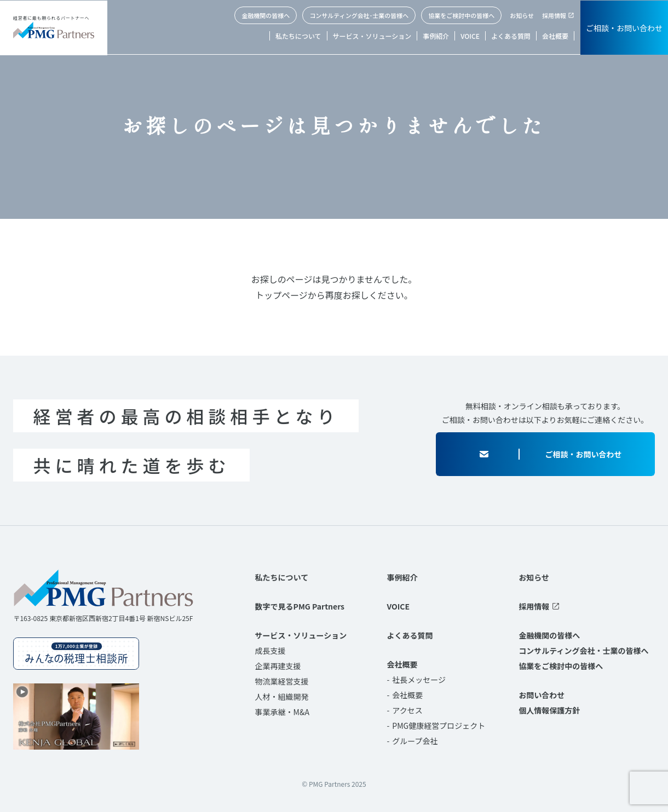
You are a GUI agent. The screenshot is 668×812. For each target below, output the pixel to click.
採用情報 (554, 15)
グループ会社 (415, 741)
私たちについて (298, 36)
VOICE (470, 36)
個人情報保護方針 (549, 710)
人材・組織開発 (282, 697)
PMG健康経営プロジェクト (439, 726)
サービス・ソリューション (372, 36)
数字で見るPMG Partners (300, 606)
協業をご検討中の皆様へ (461, 15)
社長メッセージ (419, 680)
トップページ (281, 295)
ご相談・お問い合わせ (624, 28)
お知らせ (522, 15)
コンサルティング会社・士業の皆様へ (583, 651)
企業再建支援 (278, 666)
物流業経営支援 (282, 681)
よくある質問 (511, 36)
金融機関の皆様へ (266, 15)
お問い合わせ (542, 695)
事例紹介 (436, 36)
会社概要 (555, 36)
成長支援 (270, 651)
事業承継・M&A (282, 712)
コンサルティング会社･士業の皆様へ (359, 15)
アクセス (407, 710)
